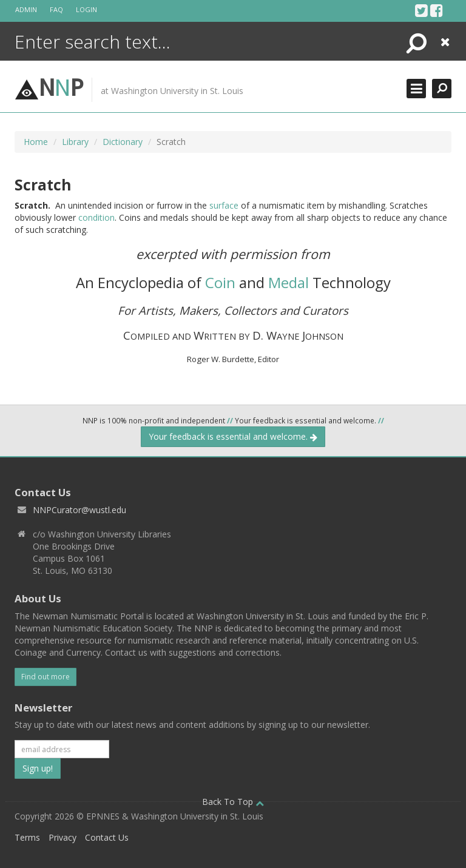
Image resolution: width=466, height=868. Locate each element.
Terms (27, 837)
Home (36, 142)
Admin (26, 9)
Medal (289, 282)
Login (86, 9)
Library (75, 142)
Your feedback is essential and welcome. (233, 436)
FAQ (56, 9)
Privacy (62, 837)
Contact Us (107, 837)
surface (224, 205)
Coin (220, 282)
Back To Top (233, 802)
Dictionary (123, 142)
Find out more (46, 677)
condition (96, 217)
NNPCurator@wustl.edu (79, 510)
